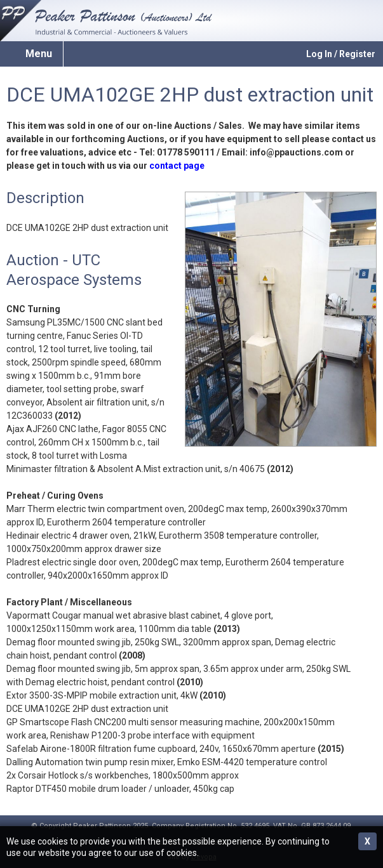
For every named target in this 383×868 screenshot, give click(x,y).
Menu (39, 54)
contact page (177, 166)
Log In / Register (341, 54)
